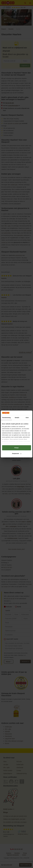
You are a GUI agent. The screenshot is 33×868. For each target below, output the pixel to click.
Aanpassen (17, 453)
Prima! (16, 448)
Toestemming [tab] (6, 418)
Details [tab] (17, 418)
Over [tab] (27, 418)
